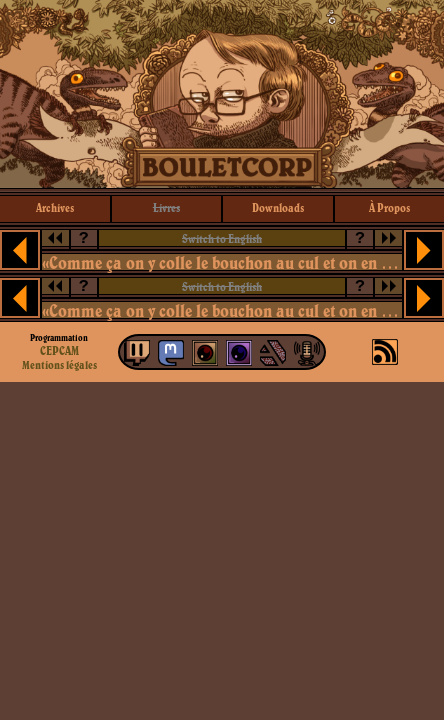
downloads (278, 207)
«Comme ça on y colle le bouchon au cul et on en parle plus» (222, 262)
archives (55, 207)
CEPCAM (59, 350)
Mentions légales (59, 365)
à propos (389, 207)
